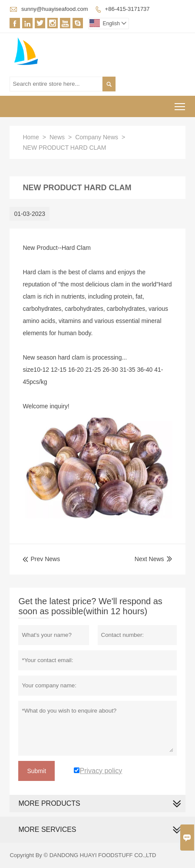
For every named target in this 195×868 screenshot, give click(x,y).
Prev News (41, 559)
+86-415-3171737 (127, 9)
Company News (97, 137)
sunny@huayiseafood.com (55, 9)
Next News (149, 559)
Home (31, 137)
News (57, 137)
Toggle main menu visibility (180, 104)
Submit (36, 771)
